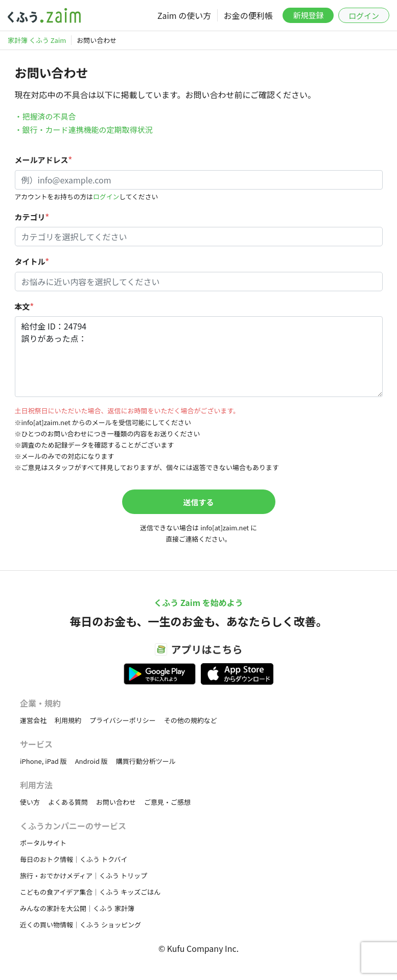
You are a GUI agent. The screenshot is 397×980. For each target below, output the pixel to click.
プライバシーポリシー (123, 720)
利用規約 (68, 720)
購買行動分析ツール (146, 761)
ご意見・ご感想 (167, 802)
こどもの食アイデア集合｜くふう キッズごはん (90, 892)
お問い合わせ (116, 802)
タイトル (32, 261)
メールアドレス (44, 160)
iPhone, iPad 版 (43, 761)
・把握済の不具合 (45, 116)
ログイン (364, 16)
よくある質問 (68, 802)
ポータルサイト (43, 843)
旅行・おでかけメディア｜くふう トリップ (84, 876)
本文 (25, 306)
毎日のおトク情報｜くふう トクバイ (74, 859)
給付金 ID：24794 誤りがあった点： (199, 357)
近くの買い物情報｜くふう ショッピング (80, 925)
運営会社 (33, 720)
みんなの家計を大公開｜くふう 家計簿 (77, 908)
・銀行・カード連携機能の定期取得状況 (84, 130)
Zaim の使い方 (184, 15)
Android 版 (91, 761)
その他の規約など (191, 720)
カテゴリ (32, 217)
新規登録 (308, 15)
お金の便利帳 (248, 15)
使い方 (30, 802)
